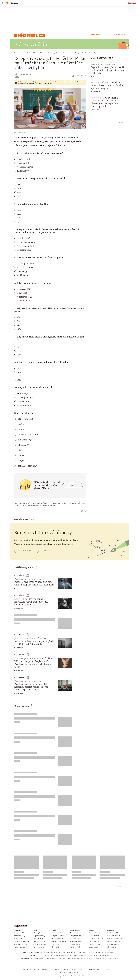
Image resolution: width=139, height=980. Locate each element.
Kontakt (70, 970)
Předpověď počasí (49, 952)
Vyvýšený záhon (105, 955)
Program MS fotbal (58, 936)
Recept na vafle (75, 944)
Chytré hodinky (101, 958)
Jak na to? (44, 551)
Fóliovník (96, 955)
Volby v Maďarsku (20, 947)
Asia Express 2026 (94, 952)
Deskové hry (84, 958)
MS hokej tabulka (38, 939)
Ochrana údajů (80, 970)
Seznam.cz (132, 3)
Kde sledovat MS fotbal (59, 941)
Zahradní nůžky (72, 955)
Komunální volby (20, 936)
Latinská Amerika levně (96, 944)
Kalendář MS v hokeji (39, 944)
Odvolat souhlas (109, 970)
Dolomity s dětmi (94, 947)
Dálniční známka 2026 (115, 936)
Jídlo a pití (96, 98)
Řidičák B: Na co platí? (115, 941)
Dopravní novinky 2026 (115, 939)
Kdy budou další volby (21, 944)
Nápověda (62, 970)
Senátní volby (19, 939)
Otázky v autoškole (113, 944)
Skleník (89, 955)
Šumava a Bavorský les (96, 939)
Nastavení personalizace (69, 973)
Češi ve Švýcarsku (94, 941)
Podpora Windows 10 (108, 952)
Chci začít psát (116, 35)
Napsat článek (73, 485)
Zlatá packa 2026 (72, 952)
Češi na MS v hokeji (39, 941)
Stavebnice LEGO (52, 958)
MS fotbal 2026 (56, 933)
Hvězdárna (26, 75)
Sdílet (83, 76)
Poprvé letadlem (94, 936)
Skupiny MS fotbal (57, 939)
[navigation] (3, 3)
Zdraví (94, 83)
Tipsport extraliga (38, 947)
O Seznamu (37, 970)
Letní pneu (75, 958)
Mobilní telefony (40, 958)
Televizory (92, 958)
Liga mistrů (55, 947)
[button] (50, 108)
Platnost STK (111, 947)
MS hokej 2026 (38, 933)
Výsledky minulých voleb (22, 941)
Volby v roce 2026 (20, 933)
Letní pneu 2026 (113, 933)
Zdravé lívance (75, 939)
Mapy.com (39, 952)
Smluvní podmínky (49, 970)
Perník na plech (75, 947)
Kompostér (82, 955)
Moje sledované (97, 35)
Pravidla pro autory (94, 970)
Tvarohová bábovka (76, 941)
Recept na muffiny (76, 936)
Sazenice (41, 955)
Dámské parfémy (65, 958)
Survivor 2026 (83, 952)
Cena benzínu (61, 952)
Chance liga (55, 944)
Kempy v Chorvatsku (95, 933)
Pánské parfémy (113, 958)
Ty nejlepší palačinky (77, 933)
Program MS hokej (39, 936)
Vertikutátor (49, 955)
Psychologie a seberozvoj (103, 65)
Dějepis (32, 519)
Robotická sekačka (60, 955)
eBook (75, 76)
